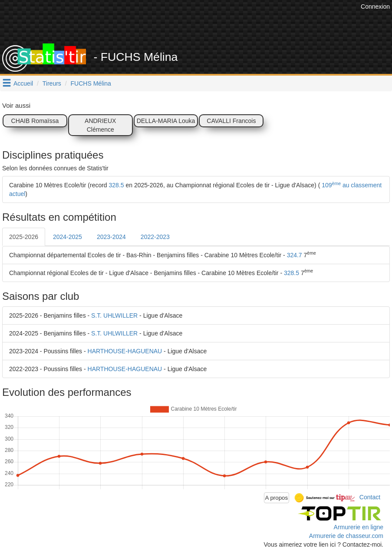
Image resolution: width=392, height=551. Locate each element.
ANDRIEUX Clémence (100, 125)
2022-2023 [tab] (155, 237)
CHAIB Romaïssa (35, 121)
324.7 (295, 255)
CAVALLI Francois (231, 121)
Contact (370, 497)
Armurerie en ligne (359, 527)
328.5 (117, 185)
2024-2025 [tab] (68, 237)
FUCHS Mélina (91, 83)
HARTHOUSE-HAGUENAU (125, 351)
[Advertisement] (201, 22)
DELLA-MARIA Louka (166, 121)
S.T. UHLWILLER (114, 315)
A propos (277, 498)
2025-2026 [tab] (24, 237)
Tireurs (52, 83)
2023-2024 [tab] (111, 237)
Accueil (23, 83)
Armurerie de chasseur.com (346, 536)
